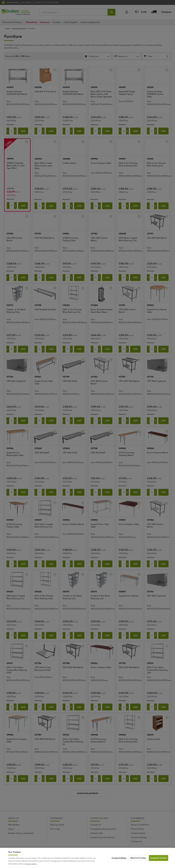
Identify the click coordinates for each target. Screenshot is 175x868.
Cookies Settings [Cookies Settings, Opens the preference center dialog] (119, 860)
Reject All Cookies (138, 860)
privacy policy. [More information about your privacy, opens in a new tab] (31, 866)
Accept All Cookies (159, 860)
